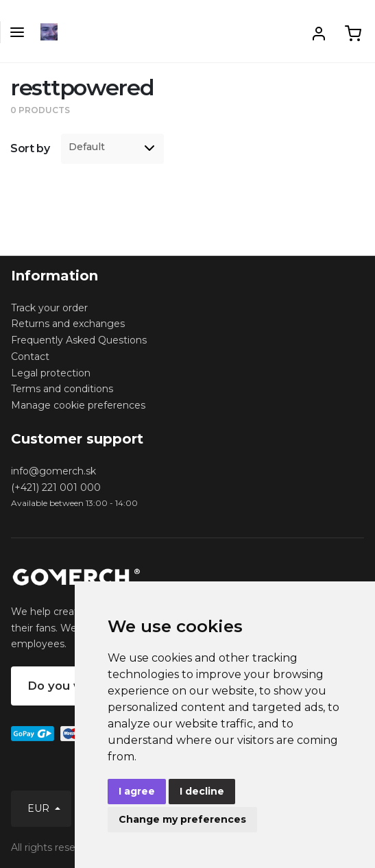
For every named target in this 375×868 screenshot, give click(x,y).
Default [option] (87, 147)
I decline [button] (202, 791)
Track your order (49, 308)
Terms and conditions (62, 389)
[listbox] (112, 149)
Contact (30, 357)
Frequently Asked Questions (79, 340)
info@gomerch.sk (53, 471)
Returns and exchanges (68, 324)
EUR (40, 808)
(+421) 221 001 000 (56, 487)
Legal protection (51, 373)
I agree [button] (137, 791)
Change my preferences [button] (182, 819)
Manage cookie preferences (78, 405)
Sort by (30, 148)
